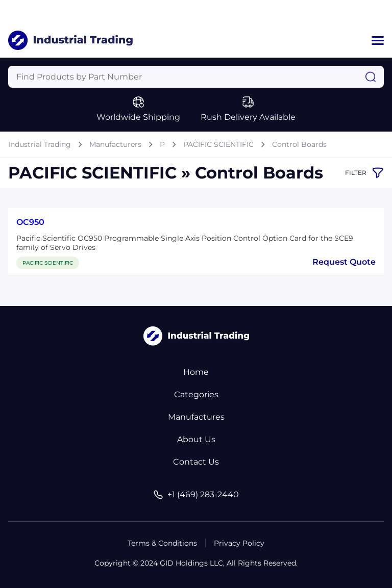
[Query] (196, 77)
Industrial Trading (40, 144)
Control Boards (299, 144)
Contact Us (196, 462)
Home (196, 372)
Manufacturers (115, 144)
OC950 (30, 222)
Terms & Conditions (162, 543)
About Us (196, 439)
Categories (196, 394)
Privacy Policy (239, 543)
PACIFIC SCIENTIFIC (218, 144)
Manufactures (196, 417)
